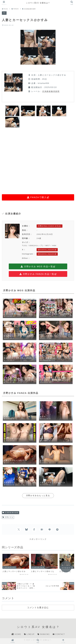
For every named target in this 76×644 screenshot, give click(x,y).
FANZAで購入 (38, 197)
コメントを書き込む (38, 607)
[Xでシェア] (19, 530)
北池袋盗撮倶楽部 (51, 91)
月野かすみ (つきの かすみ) (50, 226)
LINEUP (29, 634)
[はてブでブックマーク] (42, 530)
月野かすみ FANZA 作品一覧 (38, 274)
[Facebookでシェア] (34, 530)
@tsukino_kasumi (47, 250)
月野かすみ (8, 517)
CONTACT (59, 634)
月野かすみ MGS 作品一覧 (38, 267)
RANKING (44, 634)
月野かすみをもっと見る (38, 496)
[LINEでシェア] (50, 530)
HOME (16, 634)
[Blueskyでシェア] (26, 530)
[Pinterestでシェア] (57, 530)
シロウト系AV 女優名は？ (38, 3)
